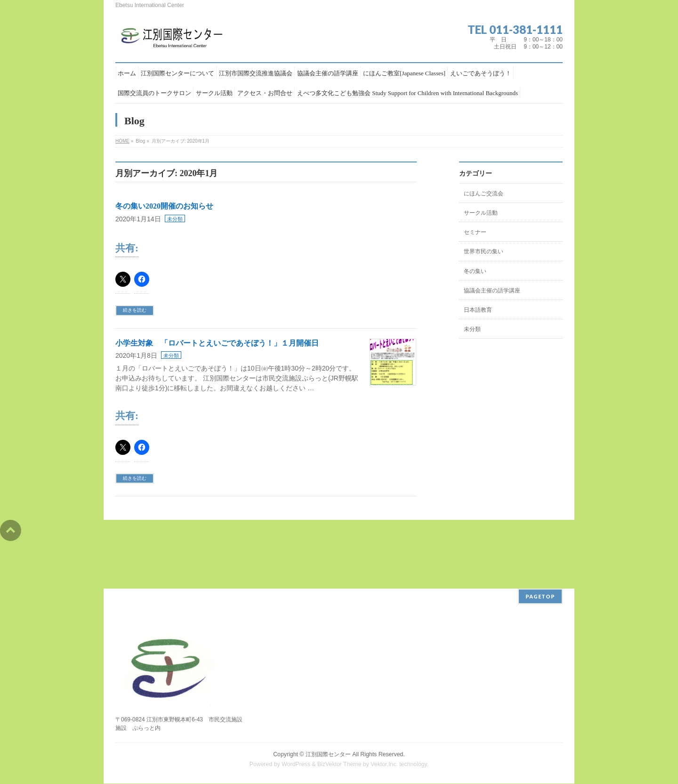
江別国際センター (328, 754)
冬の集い (475, 271)
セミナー (475, 232)
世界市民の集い (484, 251)
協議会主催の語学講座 (492, 291)
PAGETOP (540, 596)
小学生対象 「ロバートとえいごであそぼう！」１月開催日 (217, 343)
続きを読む (135, 310)
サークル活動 (481, 213)
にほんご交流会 (484, 194)
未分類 (175, 219)
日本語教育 (478, 310)
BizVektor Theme (339, 764)
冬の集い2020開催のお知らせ (164, 206)
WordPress (296, 764)
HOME (122, 141)
